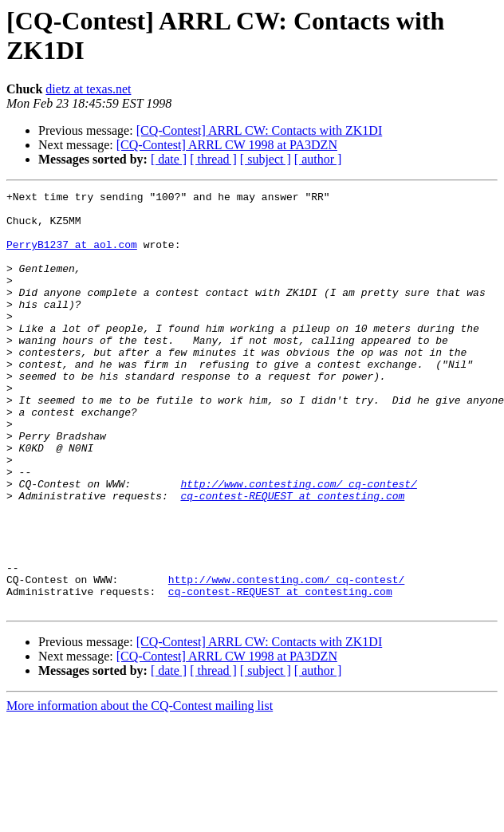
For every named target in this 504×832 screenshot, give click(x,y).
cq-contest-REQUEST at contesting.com (292, 558)
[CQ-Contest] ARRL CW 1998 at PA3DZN (227, 145)
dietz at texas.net (88, 89)
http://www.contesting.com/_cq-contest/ (298, 543)
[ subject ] (266, 159)
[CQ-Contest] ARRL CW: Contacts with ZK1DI (260, 130)
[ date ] (169, 159)
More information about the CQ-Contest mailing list (140, 789)
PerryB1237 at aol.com (72, 256)
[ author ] (318, 159)
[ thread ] (213, 159)
